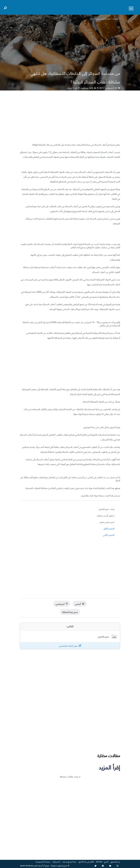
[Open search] (5, 7)
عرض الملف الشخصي (68, 646)
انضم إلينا (56, 861)
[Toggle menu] (131, 8)
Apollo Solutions (27, 865)
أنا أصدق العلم (39, 865)
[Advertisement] (70, 119)
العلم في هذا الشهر (86, 861)
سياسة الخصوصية (43, 861)
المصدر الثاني (109, 535)
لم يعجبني (62, 604)
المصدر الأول (109, 528)
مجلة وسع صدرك (69, 861)
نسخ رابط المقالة (70, 612)
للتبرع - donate (102, 861)
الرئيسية (116, 19)
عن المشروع (115, 861)
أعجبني (80, 604)
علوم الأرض (106, 19)
